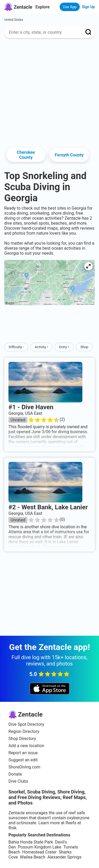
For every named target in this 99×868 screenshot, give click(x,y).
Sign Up (88, 7)
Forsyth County (69, 155)
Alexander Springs (64, 857)
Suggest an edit (23, 760)
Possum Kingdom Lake (40, 847)
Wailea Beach (33, 857)
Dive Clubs (18, 781)
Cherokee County (26, 155)
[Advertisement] (49, 92)
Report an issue (23, 753)
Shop (84, 347)
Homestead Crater (39, 852)
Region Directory (24, 731)
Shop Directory (22, 739)
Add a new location (26, 746)
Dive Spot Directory (26, 724)
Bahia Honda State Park (31, 842)
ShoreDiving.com (24, 767)
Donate (15, 774)
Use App (70, 7)
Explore (43, 7)
